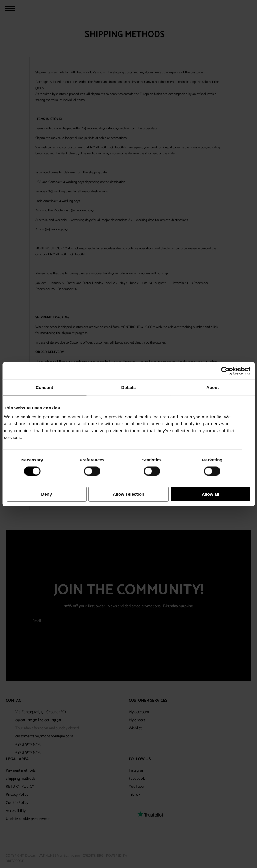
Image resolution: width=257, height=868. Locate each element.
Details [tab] (129, 387)
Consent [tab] (44, 387)
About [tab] (213, 387)
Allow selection (128, 494)
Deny (46, 494)
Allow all (211, 494)
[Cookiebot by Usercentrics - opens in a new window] (225, 371)
